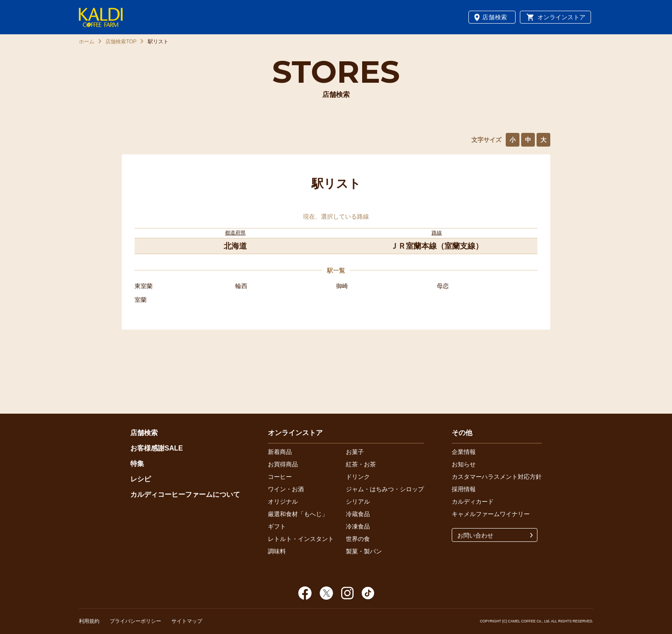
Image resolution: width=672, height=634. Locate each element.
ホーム (87, 42)
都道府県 (235, 233)
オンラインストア (561, 17)
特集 (137, 464)
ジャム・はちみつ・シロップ (385, 489)
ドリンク (358, 477)
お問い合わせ (475, 535)
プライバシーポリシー (135, 621)
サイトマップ (187, 621)
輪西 (241, 286)
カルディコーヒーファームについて (185, 494)
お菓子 (355, 452)
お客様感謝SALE (157, 448)
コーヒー (280, 477)
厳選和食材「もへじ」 (298, 514)
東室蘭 (144, 286)
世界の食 (358, 539)
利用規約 (89, 621)
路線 (437, 233)
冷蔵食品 (358, 514)
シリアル (358, 502)
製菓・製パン (364, 551)
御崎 (342, 286)
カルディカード (473, 502)
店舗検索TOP (121, 42)
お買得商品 (283, 464)
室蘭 (141, 300)
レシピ (141, 479)
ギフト (277, 526)
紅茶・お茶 (361, 464)
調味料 (277, 551)
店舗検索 (495, 17)
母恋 (443, 286)
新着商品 (280, 452)
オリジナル (283, 502)
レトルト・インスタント (301, 539)
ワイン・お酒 (286, 489)
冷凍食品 (358, 526)
